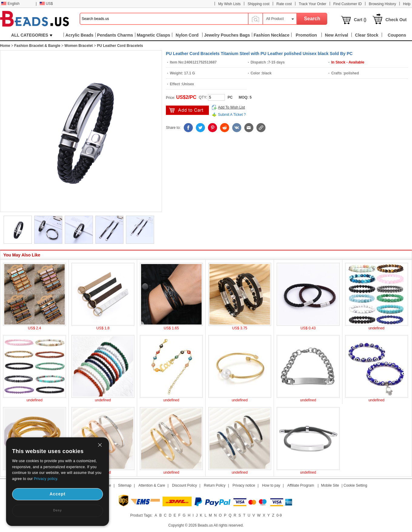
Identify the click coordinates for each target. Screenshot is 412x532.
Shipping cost (259, 4)
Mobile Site (330, 485)
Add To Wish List (231, 107)
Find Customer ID (348, 4)
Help (407, 4)
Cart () (360, 20)
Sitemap (125, 485)
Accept (58, 494)
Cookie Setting (355, 485)
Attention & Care (152, 485)
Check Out (396, 20)
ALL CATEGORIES (32, 35)
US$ (46, 4)
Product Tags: (141, 515)
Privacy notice (244, 485)
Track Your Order (313, 4)
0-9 (279, 515)
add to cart (187, 110)
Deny (58, 510)
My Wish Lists (229, 4)
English (10, 4)
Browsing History (382, 4)
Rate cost (284, 4)
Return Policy (215, 485)
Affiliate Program (301, 485)
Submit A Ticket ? (232, 115)
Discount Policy (184, 485)
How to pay (271, 485)
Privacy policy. (46, 479)
